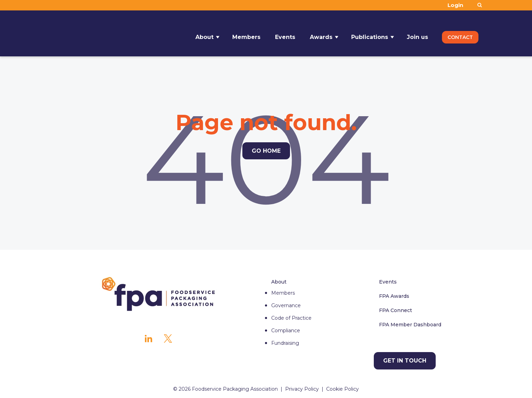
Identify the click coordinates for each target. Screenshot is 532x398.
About (204, 33)
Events (285, 33)
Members (246, 33)
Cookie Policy (342, 389)
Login (455, 5)
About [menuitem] (279, 282)
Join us (417, 33)
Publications (370, 33)
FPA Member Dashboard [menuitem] (410, 325)
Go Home (266, 151)
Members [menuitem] (283, 293)
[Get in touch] (405, 361)
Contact (460, 33)
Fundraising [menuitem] (285, 343)
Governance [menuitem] (286, 305)
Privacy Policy (302, 389)
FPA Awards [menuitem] (394, 296)
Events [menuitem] (388, 282)
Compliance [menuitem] (286, 331)
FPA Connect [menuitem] (396, 310)
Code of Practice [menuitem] (291, 318)
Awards (321, 33)
